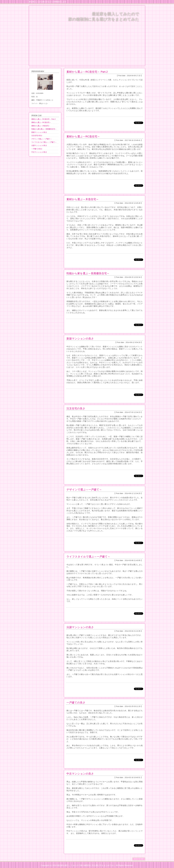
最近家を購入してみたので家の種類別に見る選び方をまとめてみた (86, 865)
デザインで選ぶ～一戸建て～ (84, 490)
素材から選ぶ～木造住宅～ (83, 199)
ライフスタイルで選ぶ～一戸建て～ (88, 557)
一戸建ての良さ (76, 703)
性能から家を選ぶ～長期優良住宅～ (88, 273)
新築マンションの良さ (80, 339)
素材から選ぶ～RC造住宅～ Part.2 (87, 72)
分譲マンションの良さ (80, 627)
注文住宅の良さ (76, 408)
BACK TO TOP (139, 859)
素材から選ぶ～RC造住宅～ (83, 136)
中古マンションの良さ (80, 774)
